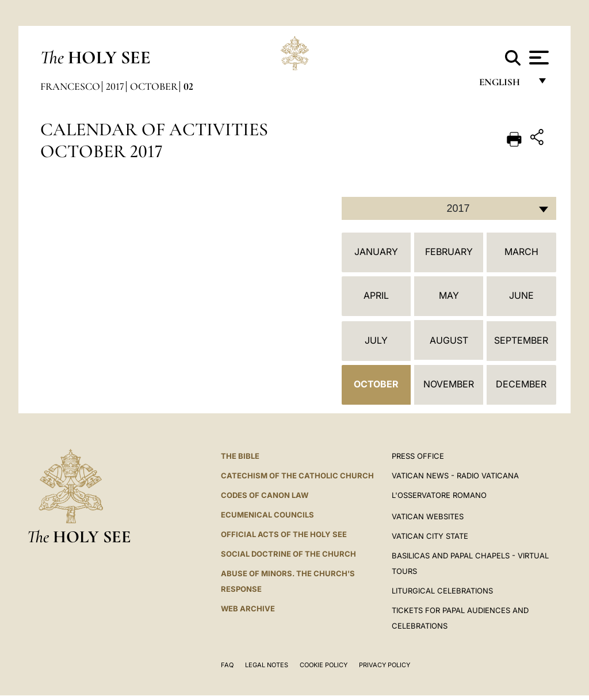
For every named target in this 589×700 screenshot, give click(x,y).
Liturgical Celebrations (442, 591)
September (521, 340)
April (376, 295)
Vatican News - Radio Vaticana (455, 475)
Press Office (418, 456)
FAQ (227, 665)
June (521, 295)
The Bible (240, 456)
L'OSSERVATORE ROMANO (439, 495)
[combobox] (449, 208)
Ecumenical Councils (267, 515)
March (521, 252)
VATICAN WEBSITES (428, 516)
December (521, 384)
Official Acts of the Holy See (284, 534)
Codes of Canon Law (265, 495)
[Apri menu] (538, 58)
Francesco (70, 86)
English (505, 85)
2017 (115, 86)
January (376, 252)
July (376, 340)
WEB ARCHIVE (248, 608)
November (449, 384)
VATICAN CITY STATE (430, 536)
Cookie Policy (324, 665)
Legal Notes (267, 665)
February (449, 252)
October (154, 86)
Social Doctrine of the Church (288, 554)
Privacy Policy (385, 665)
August (449, 340)
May (449, 295)
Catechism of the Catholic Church (297, 475)
